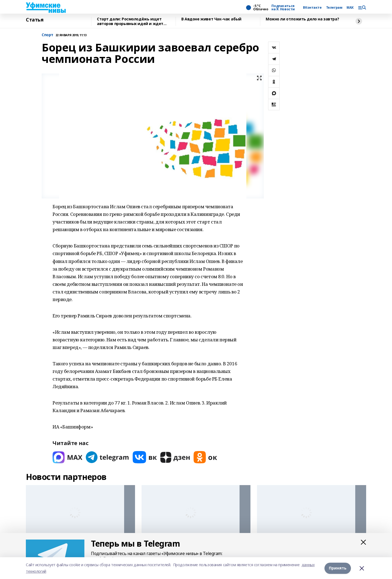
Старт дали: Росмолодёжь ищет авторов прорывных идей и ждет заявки (130, 21)
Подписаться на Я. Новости (283, 8)
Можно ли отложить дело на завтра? (302, 19)
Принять (338, 568)
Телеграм (334, 8)
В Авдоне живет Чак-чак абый (211, 19)
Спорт (48, 35)
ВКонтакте (312, 8)
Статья (35, 20)
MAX (350, 8)
